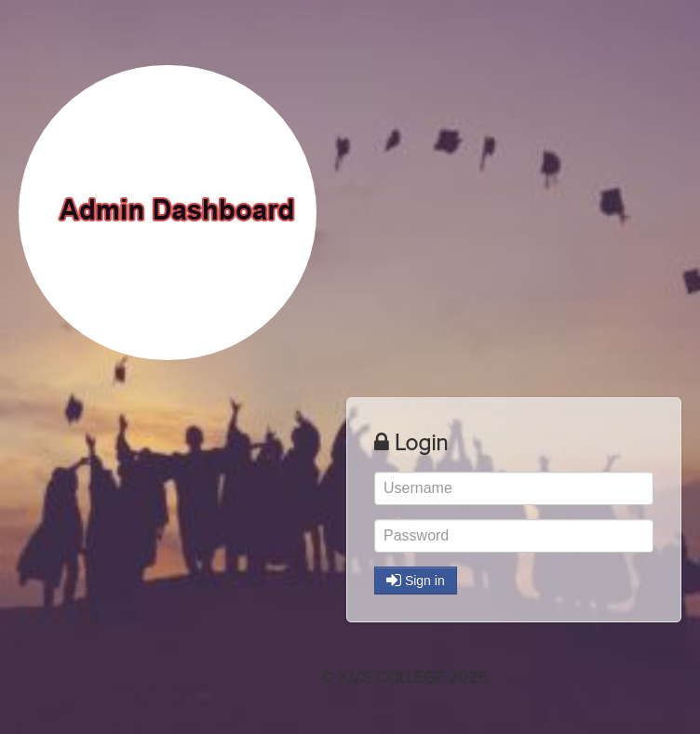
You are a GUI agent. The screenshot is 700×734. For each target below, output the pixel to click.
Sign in (416, 581)
